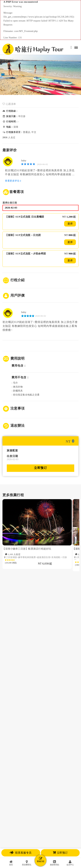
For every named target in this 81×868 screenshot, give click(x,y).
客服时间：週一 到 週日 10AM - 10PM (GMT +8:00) (41, 839)
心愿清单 (9, 104)
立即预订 (40, 468)
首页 (11, 863)
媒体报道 (35, 771)
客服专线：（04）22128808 (40, 827)
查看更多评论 (13, 181)
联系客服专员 (21, 853)
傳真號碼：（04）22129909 (40, 831)
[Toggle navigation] (76, 47)
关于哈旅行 (21, 771)
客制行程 (40, 860)
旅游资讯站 (54, 863)
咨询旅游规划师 (40, 762)
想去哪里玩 (27, 863)
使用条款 (40, 799)
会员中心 (70, 863)
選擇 (70, 224)
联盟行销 (59, 771)
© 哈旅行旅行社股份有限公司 (40, 816)
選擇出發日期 (10, 203)
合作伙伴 (47, 771)
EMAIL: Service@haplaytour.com (40, 835)
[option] (38, 559)
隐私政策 (40, 803)
